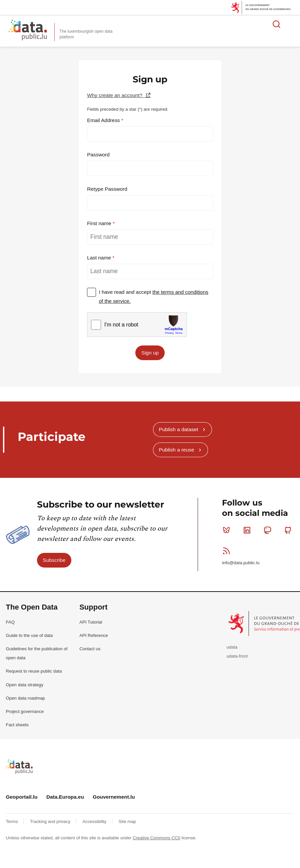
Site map (127, 821)
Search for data (277, 24)
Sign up (150, 353)
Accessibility (95, 821)
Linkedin (248, 530)
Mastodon (269, 530)
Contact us (90, 649)
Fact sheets (17, 725)
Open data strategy (25, 685)
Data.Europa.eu (65, 797)
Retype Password (107, 189)
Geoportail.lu (22, 797)
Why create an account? (115, 95)
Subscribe (54, 560)
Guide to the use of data (29, 635)
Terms (13, 821)
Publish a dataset (178, 429)
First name (100, 223)
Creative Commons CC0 (156, 838)
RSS (228, 551)
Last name (100, 258)
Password (98, 155)
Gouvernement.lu (114, 797)
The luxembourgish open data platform (86, 34)
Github (289, 530)
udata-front (237, 656)
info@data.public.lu (241, 563)
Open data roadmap (25, 698)
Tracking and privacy (51, 821)
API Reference (94, 635)
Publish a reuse (176, 450)
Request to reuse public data (34, 671)
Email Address (104, 120)
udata (232, 647)
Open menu (291, 24)
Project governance (25, 711)
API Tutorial (91, 622)
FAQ (10, 622)
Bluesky (228, 530)
